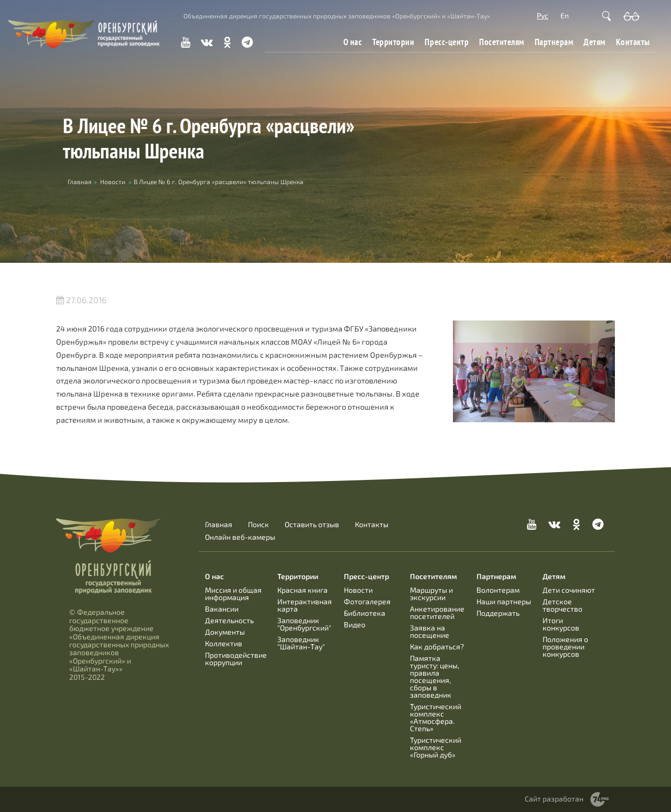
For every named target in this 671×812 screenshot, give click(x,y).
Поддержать (498, 613)
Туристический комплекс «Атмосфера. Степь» (436, 717)
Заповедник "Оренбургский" (304, 624)
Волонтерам (498, 590)
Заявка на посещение (430, 631)
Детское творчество (562, 605)
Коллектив (224, 643)
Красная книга (302, 590)
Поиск (258, 525)
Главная (219, 525)
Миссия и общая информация (233, 594)
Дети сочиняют (569, 590)
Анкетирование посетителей (437, 612)
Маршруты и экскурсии (431, 594)
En (565, 15)
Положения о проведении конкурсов (565, 647)
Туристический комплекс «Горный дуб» (436, 747)
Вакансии (222, 609)
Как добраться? (437, 647)
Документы (225, 632)
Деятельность (229, 620)
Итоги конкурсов (561, 624)
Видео (355, 624)
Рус (543, 15)
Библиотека (365, 613)
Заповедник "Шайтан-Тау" (301, 643)
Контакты (633, 42)
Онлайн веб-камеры (240, 537)
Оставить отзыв (312, 525)
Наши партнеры (504, 601)
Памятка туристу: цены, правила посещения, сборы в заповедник (435, 676)
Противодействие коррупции (236, 659)
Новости (113, 181)
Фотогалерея (367, 601)
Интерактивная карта (305, 605)
